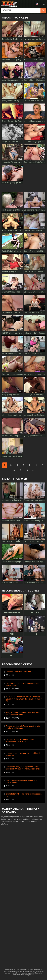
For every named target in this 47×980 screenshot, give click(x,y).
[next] (33, 470)
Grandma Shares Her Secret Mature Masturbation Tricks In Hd (20, 741)
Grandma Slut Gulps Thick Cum (18, 672)
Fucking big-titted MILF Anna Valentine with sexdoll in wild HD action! (23, 727)
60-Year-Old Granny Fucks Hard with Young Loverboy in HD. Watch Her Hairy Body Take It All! (24, 699)
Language (37, 4)
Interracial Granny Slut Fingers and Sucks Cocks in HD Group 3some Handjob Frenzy (23, 768)
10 (27, 470)
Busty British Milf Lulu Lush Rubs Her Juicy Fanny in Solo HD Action (23, 714)
